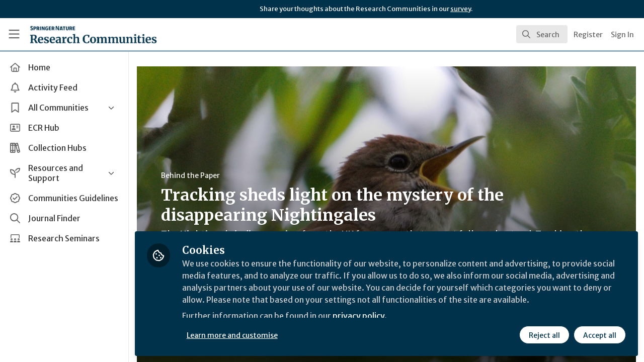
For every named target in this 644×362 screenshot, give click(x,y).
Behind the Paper (190, 175)
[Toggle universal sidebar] (14, 34)
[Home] (79, 34)
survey (461, 9)
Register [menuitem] (588, 35)
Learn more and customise (232, 335)
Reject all (544, 335)
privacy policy (358, 316)
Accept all (600, 335)
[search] (542, 34)
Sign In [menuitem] (622, 35)
